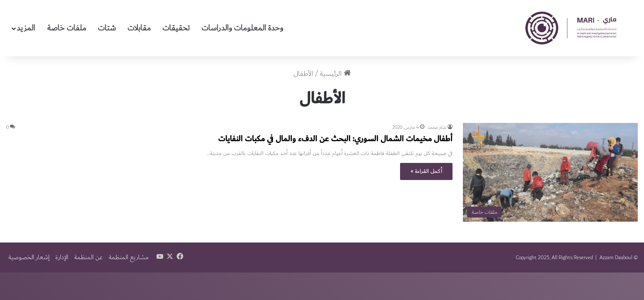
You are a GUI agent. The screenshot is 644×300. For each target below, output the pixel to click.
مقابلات (139, 28)
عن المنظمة (88, 257)
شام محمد (437, 127)
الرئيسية (335, 74)
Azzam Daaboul (616, 257)
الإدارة (62, 257)
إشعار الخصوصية (29, 257)
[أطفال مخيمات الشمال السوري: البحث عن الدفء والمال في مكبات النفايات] (550, 172)
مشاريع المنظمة (129, 257)
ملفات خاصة (67, 28)
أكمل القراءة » (426, 171)
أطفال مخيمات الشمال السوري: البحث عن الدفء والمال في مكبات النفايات (335, 139)
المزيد (26, 28)
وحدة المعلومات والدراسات (242, 28)
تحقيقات (176, 28)
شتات (107, 28)
